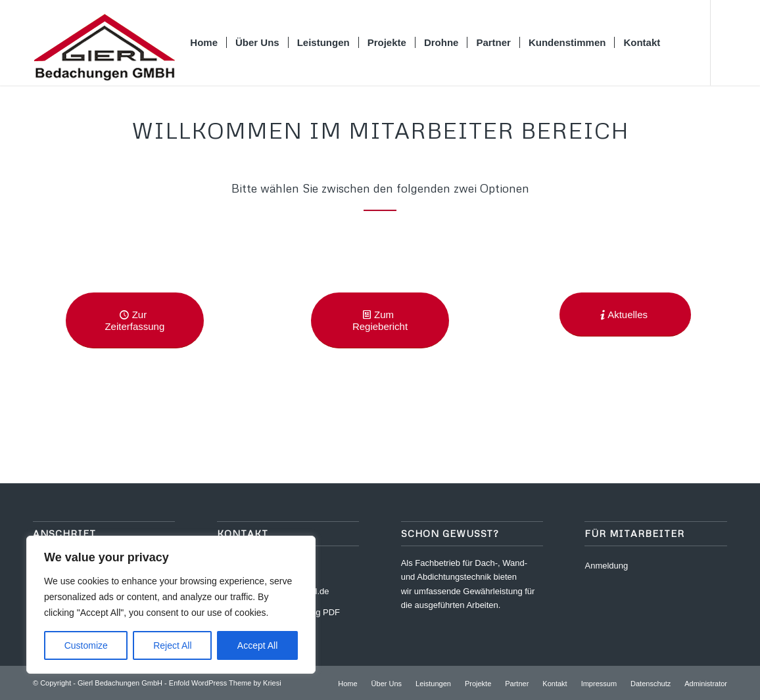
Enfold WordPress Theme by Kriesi (225, 683)
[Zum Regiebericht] (380, 320)
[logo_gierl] (104, 43)
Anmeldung (606, 566)
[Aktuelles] (625, 315)
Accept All (257, 645)
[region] (171, 605)
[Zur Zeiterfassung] (135, 320)
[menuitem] (204, 43)
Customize (86, 645)
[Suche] (681, 43)
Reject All (172, 645)
